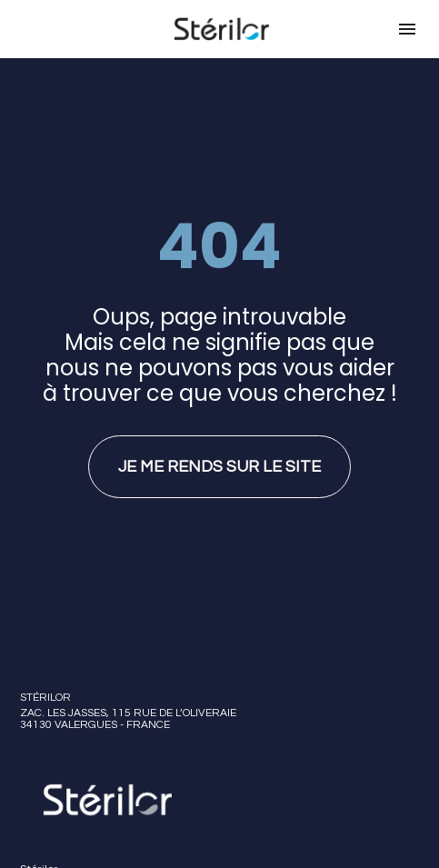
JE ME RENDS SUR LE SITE (219, 452)
